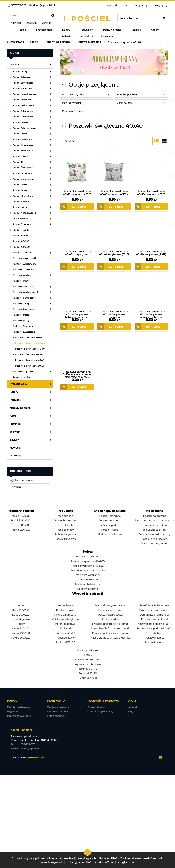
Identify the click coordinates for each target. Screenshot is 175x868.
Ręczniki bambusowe (87, 664)
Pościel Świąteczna (22, 168)
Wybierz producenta (22, 480)
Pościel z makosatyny (155, 539)
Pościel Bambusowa (23, 145)
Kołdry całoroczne (65, 615)
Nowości (15, 448)
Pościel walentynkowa (154, 544)
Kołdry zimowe (65, 610)
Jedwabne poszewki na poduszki (155, 521)
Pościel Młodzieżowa (23, 179)
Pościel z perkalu (110, 525)
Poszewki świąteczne (24, 332)
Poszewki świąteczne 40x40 (30, 343)
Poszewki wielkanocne (24, 264)
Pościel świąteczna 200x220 (88, 570)
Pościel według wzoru (24, 213)
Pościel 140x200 (21, 230)
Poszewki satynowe (23, 371)
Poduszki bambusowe (110, 615)
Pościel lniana (110, 530)
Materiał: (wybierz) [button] (72, 103)
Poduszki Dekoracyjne (24, 326)
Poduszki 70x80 (65, 642)
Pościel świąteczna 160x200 (87, 566)
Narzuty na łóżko (20, 408)
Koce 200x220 (21, 615)
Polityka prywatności (19, 716)
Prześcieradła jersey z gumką (110, 633)
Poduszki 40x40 (65, 633)
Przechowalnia (56, 716)
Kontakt (132, 707)
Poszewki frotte (21, 315)
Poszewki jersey (21, 321)
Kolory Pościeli (20, 219)
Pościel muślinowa (110, 534)
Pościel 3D (18, 162)
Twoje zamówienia (58, 707)
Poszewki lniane (21, 281)
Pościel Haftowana (22, 139)
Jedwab (15, 432)
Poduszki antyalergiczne (110, 605)
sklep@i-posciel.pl (26, 748)
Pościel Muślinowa (22, 253)
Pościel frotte (65, 525)
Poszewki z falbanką (23, 270)
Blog (130, 711)
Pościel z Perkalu (21, 122)
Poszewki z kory (21, 304)
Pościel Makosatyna (23, 117)
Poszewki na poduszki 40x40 (155, 624)
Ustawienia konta (58, 711)
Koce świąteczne (87, 589)
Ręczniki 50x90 (88, 673)
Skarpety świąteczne (23, 377)
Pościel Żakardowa (22, 111)
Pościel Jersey (20, 190)
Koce (13, 416)
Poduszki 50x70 (65, 638)
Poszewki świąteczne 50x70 (30, 337)
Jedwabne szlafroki (154, 530)
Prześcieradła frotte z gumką (110, 624)
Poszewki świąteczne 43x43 (30, 354)
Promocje (16, 456)
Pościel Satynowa (22, 77)
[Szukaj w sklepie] (29, 16)
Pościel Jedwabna (22, 100)
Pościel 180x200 (21, 241)
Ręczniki (15, 424)
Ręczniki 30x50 (88, 678)
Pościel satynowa (65, 534)
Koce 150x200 (21, 610)
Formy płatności (97, 707)
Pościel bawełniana (65, 521)
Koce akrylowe (21, 619)
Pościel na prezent (22, 173)
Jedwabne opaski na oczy (155, 534)
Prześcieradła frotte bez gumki (110, 628)
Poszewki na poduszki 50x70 (155, 628)
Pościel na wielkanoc (88, 575)
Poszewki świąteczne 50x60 (30, 366)
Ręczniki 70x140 (88, 669)
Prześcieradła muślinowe (155, 610)
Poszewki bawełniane (24, 309)
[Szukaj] (53, 16)
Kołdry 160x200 (21, 633)
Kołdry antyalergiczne (65, 619)
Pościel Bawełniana (23, 83)
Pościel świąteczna (88, 557)
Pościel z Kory (20, 71)
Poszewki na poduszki (24, 258)
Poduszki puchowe (110, 610)
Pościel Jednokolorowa (25, 94)
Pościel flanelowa (65, 539)
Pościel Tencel (20, 134)
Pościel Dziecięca (22, 224)
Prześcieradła (18, 384)
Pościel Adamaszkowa (24, 128)
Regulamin (14, 711)
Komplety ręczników (155, 525)
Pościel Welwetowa (23, 151)
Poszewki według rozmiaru (27, 292)
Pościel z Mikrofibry (23, 196)
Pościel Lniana (20, 156)
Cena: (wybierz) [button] (125, 103)
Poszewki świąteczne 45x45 (30, 360)
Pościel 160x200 (21, 236)
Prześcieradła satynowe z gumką (110, 638)
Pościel (14, 65)
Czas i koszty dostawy (100, 711)
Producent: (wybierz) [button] (73, 94)
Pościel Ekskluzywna (23, 105)
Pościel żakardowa (110, 521)
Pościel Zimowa (21, 202)
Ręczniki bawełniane (88, 660)
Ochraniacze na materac (155, 615)
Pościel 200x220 (21, 247)
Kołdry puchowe (65, 624)
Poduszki (15, 400)
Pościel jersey (65, 530)
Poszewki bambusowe (24, 298)
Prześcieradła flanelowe (154, 605)
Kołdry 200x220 (21, 638)
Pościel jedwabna (110, 516)
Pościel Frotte (20, 185)
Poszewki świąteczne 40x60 (30, 349)
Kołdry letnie (65, 605)
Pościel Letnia (20, 207)
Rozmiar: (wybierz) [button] (127, 94)
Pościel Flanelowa (22, 88)
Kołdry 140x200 (21, 628)
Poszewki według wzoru (25, 275)
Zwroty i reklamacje (19, 707)
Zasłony (15, 440)
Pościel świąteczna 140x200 (88, 561)
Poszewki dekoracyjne (24, 287)
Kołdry (14, 392)
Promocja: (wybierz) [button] (73, 111)
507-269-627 (23, 744)
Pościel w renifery (88, 580)
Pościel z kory (65, 516)
